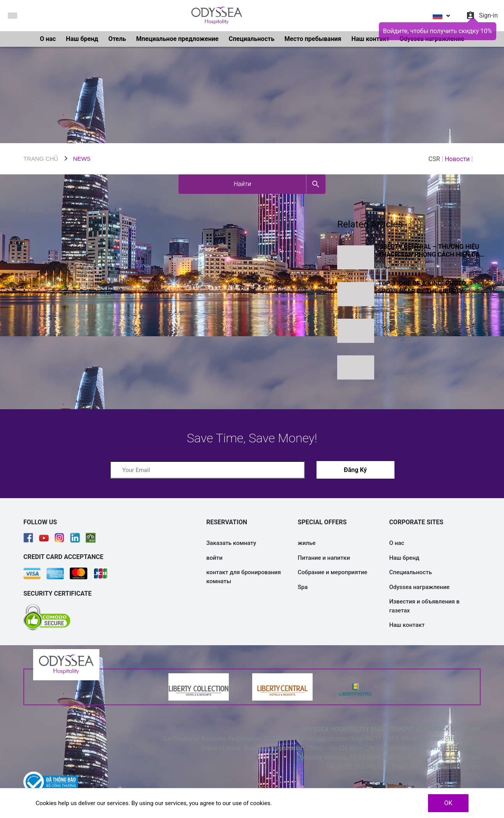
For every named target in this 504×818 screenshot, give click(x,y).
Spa (303, 587)
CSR (434, 159)
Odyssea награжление (419, 587)
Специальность (252, 39)
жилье (307, 543)
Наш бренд (82, 39)
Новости (457, 159)
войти (214, 558)
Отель (117, 39)
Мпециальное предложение (177, 39)
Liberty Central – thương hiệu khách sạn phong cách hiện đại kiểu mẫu (430, 251)
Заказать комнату (231, 543)
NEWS (82, 159)
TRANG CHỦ (41, 159)
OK (448, 803)
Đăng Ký (355, 470)
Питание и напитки (324, 558)
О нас (48, 39)
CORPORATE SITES (416, 522)
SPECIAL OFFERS (322, 522)
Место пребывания (313, 39)
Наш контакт (370, 39)
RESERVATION (227, 522)
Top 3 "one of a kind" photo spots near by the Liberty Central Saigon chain (422, 287)
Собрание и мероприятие (333, 572)
